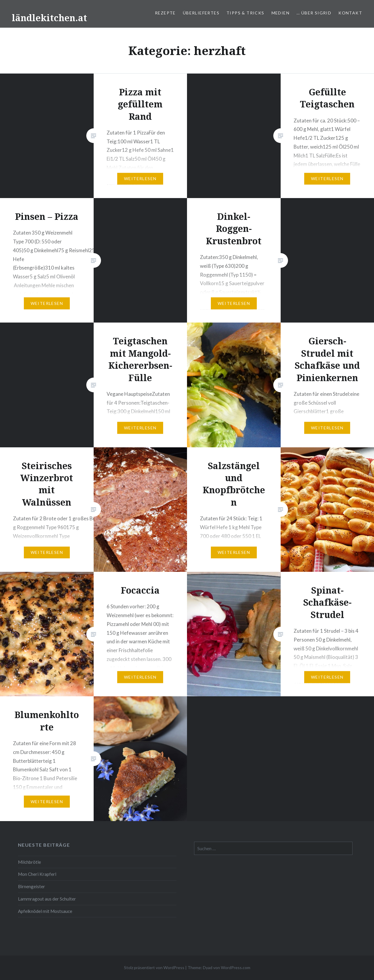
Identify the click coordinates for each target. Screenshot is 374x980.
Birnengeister (32, 886)
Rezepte (165, 13)
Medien (280, 13)
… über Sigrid (314, 13)
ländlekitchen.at (49, 18)
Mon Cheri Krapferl (37, 874)
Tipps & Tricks (245, 13)
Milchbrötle (29, 862)
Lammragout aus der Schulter (47, 899)
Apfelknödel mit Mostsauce (45, 911)
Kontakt (350, 13)
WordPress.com (236, 967)
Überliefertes (201, 13)
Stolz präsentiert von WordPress (154, 967)
